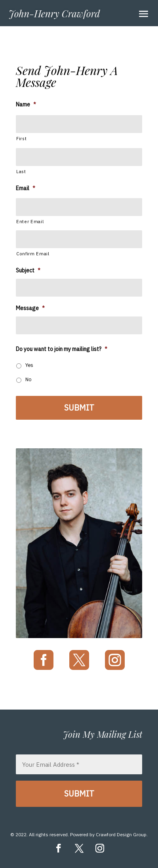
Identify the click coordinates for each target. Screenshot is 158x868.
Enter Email (30, 221)
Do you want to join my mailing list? (62, 349)
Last (21, 171)
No (29, 379)
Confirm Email (33, 254)
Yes (29, 365)
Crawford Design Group (121, 834)
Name (26, 104)
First (21, 138)
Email (26, 188)
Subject (28, 270)
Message (30, 308)
